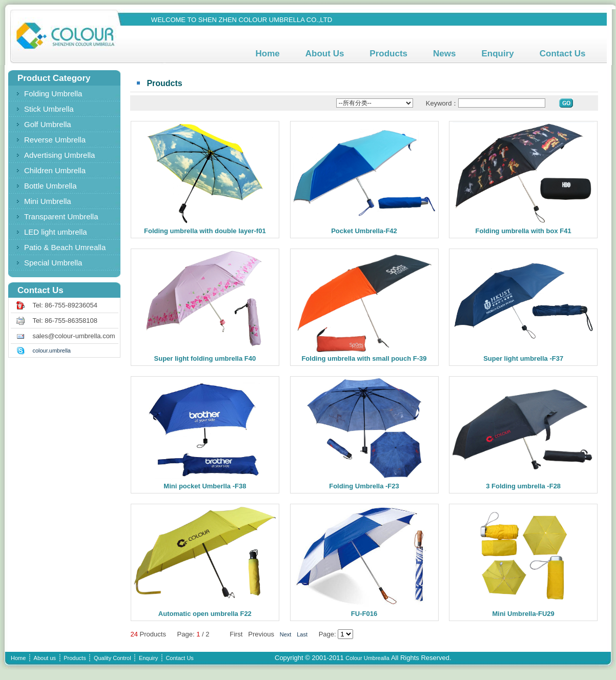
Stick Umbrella (49, 109)
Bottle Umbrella (50, 186)
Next (286, 634)
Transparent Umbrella (61, 217)
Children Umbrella (55, 170)
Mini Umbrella (48, 201)
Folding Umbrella (53, 94)
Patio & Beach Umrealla (65, 247)
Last (302, 634)
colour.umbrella (52, 351)
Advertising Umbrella (59, 155)
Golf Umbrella (48, 124)
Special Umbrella (53, 263)
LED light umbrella (56, 232)
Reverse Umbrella (55, 140)
